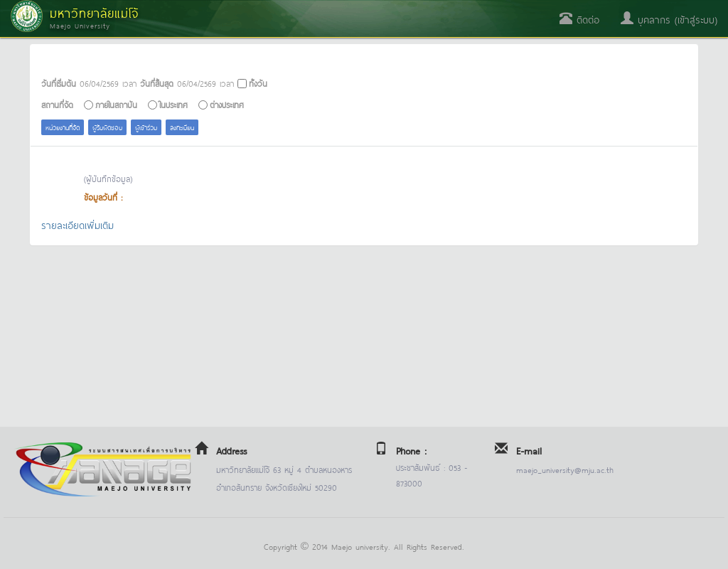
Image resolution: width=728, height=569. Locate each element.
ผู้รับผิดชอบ (107, 127)
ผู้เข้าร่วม (146, 127)
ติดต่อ (579, 19)
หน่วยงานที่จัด (63, 127)
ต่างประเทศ (227, 104)
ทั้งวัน (258, 83)
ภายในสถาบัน (116, 104)
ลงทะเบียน (182, 127)
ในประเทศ (173, 104)
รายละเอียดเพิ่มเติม (77, 224)
